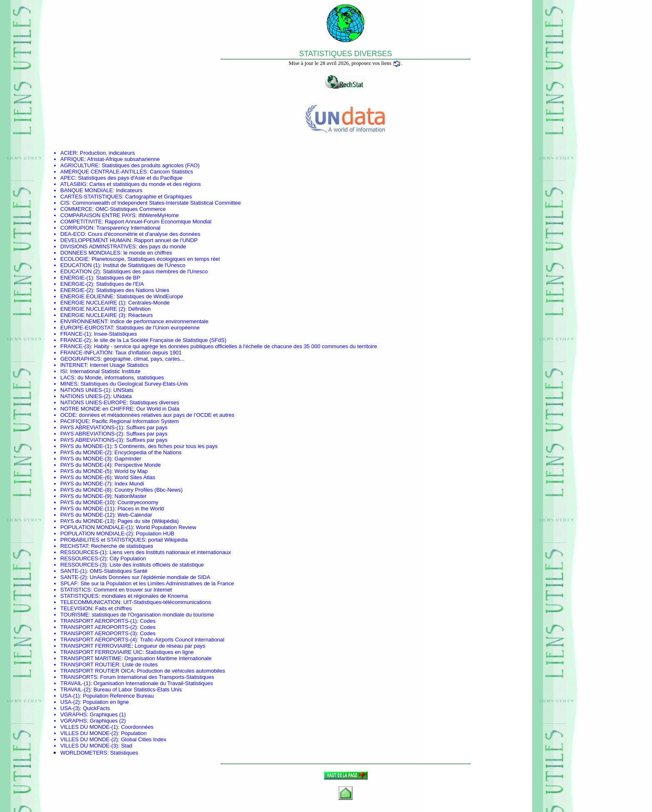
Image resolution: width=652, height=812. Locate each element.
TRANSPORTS (79, 677)
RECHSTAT (74, 546)
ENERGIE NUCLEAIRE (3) (93, 315)
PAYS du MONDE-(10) (87, 502)
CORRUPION (77, 228)
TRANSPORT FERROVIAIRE (96, 646)
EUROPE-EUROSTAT (87, 328)
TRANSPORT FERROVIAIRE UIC (101, 652)
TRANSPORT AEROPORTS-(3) (99, 633)
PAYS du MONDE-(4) (86, 465)
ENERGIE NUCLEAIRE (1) (93, 303)
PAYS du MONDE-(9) (86, 496)
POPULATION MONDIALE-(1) (97, 527)
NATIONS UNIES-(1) (85, 390)
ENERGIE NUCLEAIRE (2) (93, 309)
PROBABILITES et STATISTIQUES (103, 540)
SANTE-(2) (74, 577)
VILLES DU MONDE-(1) (89, 727)
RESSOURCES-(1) (83, 552)
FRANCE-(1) (76, 334)
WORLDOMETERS (84, 753)
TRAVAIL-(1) (75, 683)
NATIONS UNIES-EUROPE (93, 402)
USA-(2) (70, 702)
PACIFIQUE (75, 421)
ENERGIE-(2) (77, 284)
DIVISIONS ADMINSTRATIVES (98, 246)
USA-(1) (70, 696)
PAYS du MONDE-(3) (86, 459)
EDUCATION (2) (80, 271)
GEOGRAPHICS (80, 359)
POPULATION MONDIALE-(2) (97, 533)
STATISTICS (75, 590)
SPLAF (69, 583)
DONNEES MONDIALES (90, 253)
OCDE (68, 415)
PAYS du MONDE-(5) (86, 471)
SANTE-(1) (74, 571)
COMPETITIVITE (81, 222)
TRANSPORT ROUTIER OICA (97, 671)
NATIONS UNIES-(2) (85, 396)
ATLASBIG (73, 184)
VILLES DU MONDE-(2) (89, 733)
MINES (69, 384)
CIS (65, 203)
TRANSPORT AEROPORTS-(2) (99, 627)
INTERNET (74, 365)
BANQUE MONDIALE (86, 190)
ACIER (69, 153)
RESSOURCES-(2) (83, 558)
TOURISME (74, 615)
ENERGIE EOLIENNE (87, 296)
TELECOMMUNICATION (90, 602)
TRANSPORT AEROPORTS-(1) (99, 621)
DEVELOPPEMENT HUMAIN (96, 240)
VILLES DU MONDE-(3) (89, 746)
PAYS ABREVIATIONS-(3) (92, 440)
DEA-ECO (73, 234)
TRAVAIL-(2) (75, 689)
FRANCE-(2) (76, 340)
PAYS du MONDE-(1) (86, 446)
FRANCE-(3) (76, 346)
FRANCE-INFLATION (86, 353)
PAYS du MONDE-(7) (86, 484)
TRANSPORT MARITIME (91, 658)
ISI (64, 371)
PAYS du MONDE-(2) (86, 452)
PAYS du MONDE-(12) (87, 515)
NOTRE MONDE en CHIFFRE (97, 409)
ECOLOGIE (74, 259)
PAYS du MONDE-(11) (87, 509)
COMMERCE (76, 209)
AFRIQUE (72, 159)
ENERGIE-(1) (77, 278)
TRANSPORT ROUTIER (90, 665)
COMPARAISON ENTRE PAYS (98, 215)
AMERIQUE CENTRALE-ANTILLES (104, 172)
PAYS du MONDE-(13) (87, 521)
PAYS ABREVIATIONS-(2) (92, 434)
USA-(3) (70, 708)
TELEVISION (76, 608)
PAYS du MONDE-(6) (86, 477)
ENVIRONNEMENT (84, 321)
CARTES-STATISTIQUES (91, 197)
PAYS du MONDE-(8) (86, 490)
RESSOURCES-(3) (83, 565)
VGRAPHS (74, 714)
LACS (67, 378)
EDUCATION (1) (80, 265)
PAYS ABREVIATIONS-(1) (92, 427)
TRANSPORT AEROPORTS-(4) (99, 640)
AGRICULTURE (79, 165)
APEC (68, 178)
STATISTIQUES (79, 596)
